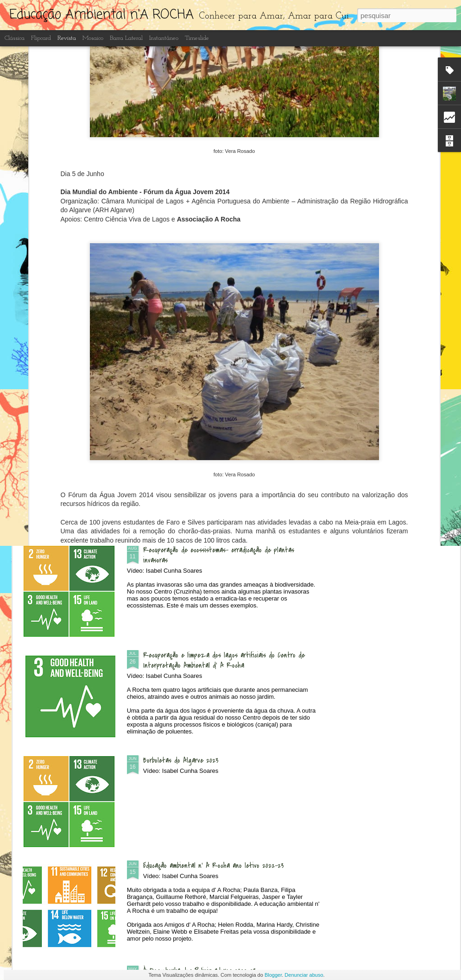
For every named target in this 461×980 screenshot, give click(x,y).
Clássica (15, 38)
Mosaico (93, 38)
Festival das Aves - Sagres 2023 (395, 372)
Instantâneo (164, 38)
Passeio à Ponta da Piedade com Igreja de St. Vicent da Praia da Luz (185, 377)
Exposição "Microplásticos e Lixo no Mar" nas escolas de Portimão (76, 377)
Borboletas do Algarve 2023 (181, 760)
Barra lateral (126, 38)
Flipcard (41, 38)
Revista (67, 38)
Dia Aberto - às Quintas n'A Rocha (193, 445)
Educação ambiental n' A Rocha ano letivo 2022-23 (214, 866)
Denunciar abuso (304, 975)
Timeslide (197, 38)
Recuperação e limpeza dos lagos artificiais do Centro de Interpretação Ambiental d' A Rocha (224, 660)
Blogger (273, 975)
